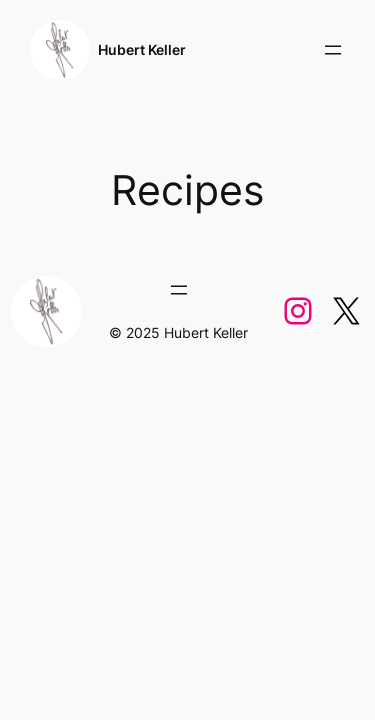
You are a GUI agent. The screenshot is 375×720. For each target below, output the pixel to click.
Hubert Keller (142, 49)
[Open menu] (333, 50)
